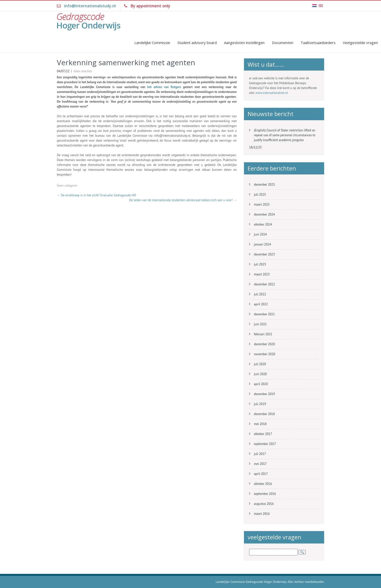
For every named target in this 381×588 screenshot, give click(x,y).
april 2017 (261, 474)
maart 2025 (262, 204)
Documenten (283, 43)
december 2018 (264, 414)
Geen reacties (83, 71)
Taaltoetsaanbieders (318, 43)
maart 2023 (262, 274)
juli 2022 (260, 294)
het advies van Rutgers (164, 87)
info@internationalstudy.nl (90, 6)
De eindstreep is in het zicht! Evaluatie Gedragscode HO (96, 195)
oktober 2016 (263, 484)
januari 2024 (262, 244)
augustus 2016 (264, 504)
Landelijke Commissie (152, 43)
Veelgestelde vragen (360, 43)
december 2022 (264, 284)
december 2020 (264, 344)
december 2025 (264, 185)
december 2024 (264, 214)
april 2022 (261, 304)
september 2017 (265, 444)
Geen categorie (67, 185)
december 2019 (264, 394)
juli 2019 (260, 404)
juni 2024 (260, 234)
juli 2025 (260, 194)
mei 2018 (260, 424)
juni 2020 (260, 374)
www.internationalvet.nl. (272, 93)
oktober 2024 (263, 224)
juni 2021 (260, 324)
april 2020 (261, 384)
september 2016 (265, 494)
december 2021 (264, 314)
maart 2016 (262, 514)
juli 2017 (260, 454)
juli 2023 (260, 264)
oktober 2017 (263, 434)
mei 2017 (260, 464)
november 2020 (264, 354)
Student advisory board (197, 43)
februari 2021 (263, 334)
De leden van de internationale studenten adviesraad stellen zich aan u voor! (183, 200)
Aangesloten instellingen (244, 43)
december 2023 (264, 254)
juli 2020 (260, 364)
